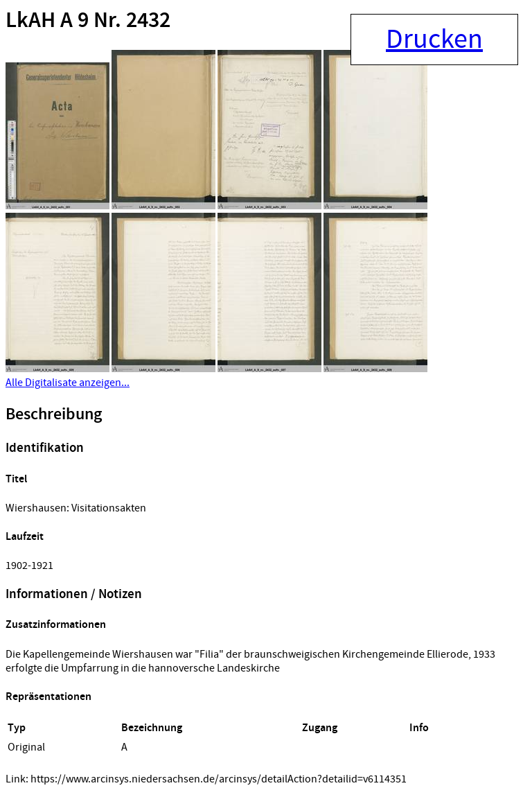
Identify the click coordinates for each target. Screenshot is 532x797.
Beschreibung (54, 414)
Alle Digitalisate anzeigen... (68, 383)
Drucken (434, 40)
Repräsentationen (48, 697)
